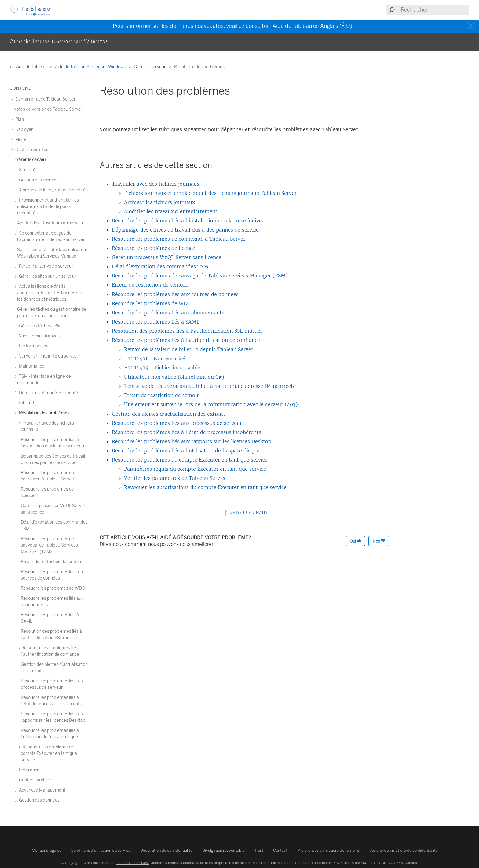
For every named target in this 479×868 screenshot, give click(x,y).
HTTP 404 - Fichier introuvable (162, 368)
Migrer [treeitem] (21, 140)
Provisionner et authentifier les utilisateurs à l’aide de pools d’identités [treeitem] (48, 207)
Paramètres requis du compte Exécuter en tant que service (195, 469)
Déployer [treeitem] (23, 130)
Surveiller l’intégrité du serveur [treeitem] (48, 356)
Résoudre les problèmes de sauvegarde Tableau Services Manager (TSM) (200, 276)
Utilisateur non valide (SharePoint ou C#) (174, 377)
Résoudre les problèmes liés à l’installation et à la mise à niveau (190, 221)
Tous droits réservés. (132, 863)
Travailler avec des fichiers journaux (156, 184)
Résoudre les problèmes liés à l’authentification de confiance (186, 340)
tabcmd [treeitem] (26, 403)
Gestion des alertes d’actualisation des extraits (169, 414)
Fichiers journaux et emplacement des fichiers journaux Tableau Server (210, 193)
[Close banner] (471, 26)
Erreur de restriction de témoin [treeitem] (51, 562)
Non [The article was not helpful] (379, 541)
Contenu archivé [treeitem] (34, 780)
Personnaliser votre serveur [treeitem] (45, 266)
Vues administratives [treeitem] (38, 336)
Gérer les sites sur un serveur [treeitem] (47, 276)
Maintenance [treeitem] (31, 366)
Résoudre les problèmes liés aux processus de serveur (177, 423)
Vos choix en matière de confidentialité (404, 850)
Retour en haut (245, 513)
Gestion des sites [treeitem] (31, 150)
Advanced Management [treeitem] (41, 790)
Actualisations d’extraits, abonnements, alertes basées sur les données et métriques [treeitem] (50, 293)
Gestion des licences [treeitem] (38, 180)
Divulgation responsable (223, 850)
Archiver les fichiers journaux (159, 202)
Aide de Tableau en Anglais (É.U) (312, 26)
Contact (280, 850)
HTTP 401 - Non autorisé (155, 358)
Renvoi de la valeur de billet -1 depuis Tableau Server (189, 349)
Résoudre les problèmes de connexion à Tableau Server (179, 239)
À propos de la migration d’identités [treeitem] (52, 190)
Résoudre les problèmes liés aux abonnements (168, 313)
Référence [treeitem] (28, 770)
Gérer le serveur (150, 67)
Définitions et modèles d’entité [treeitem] (48, 393)
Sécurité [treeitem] (26, 170)
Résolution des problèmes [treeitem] (43, 413)
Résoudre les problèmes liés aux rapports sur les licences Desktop (192, 441)
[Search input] (435, 10)
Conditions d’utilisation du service (101, 850)
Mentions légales (46, 850)
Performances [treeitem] (32, 346)
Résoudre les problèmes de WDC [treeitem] (53, 588)
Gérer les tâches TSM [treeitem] (39, 326)
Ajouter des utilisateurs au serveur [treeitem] (51, 223)
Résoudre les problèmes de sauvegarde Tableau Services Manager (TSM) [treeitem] (49, 545)
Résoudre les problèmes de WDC (151, 303)
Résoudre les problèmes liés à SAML (156, 322)
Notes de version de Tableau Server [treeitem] (48, 109)
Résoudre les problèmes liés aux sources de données (175, 294)
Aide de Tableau (29, 67)
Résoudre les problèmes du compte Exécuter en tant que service (190, 460)
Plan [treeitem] (19, 119)
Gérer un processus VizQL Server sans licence (166, 257)
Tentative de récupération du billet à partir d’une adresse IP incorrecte (210, 386)
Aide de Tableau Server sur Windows (91, 67)
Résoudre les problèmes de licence (154, 248)
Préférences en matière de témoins (328, 850)
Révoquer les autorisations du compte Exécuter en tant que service (205, 487)
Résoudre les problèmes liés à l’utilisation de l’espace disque (186, 451)
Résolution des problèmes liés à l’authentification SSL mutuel (187, 331)
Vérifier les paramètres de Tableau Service (175, 478)
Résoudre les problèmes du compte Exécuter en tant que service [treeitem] (49, 753)
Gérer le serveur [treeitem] (30, 160)
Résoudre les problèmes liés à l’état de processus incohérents (186, 432)
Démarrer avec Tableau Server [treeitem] (45, 99)
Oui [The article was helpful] (355, 541)
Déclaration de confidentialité (166, 850)
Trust (259, 850)
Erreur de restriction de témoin (150, 285)
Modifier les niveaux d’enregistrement (171, 211)
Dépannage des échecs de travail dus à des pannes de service (185, 230)
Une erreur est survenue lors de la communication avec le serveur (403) (211, 404)
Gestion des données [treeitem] (38, 800)
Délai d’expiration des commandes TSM (160, 266)
